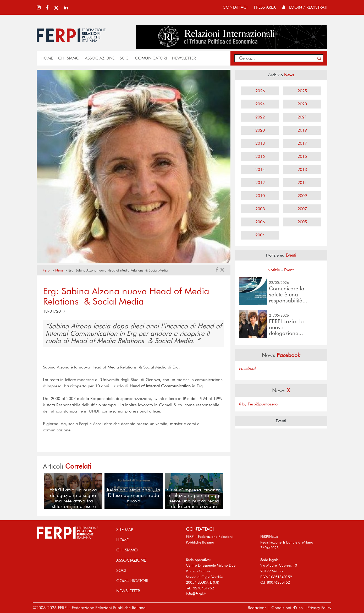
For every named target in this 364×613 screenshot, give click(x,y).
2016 (260, 156)
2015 (302, 156)
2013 (302, 169)
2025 (302, 91)
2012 (260, 183)
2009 (302, 196)
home (47, 58)
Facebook (248, 368)
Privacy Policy (319, 608)
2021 (302, 117)
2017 (302, 143)
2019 (302, 130)
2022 (260, 117)
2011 (302, 183)
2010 (260, 196)
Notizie (274, 270)
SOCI (125, 58)
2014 (260, 169)
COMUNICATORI (151, 58)
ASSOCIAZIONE (100, 58)
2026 (260, 91)
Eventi (289, 270)
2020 (260, 130)
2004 (260, 235)
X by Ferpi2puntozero (258, 404)
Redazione (257, 608)
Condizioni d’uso (287, 608)
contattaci (235, 7)
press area (265, 7)
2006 (260, 222)
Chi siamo (69, 58)
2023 (302, 104)
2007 (302, 209)
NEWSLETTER (184, 58)
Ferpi (46, 270)
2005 (302, 222)
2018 (260, 143)
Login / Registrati (305, 7)
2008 (260, 209)
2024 (260, 104)
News (59, 270)
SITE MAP (125, 530)
